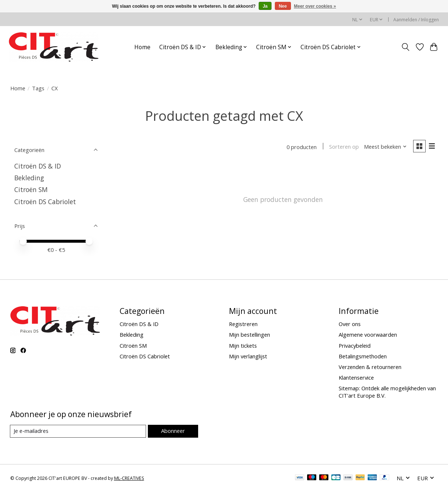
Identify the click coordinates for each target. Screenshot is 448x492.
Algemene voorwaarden (368, 334)
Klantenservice (356, 377)
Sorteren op (344, 147)
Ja (265, 6)
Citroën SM (31, 189)
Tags (38, 88)
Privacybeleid (355, 346)
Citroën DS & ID (38, 166)
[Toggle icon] (405, 47)
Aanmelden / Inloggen (416, 20)
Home (142, 47)
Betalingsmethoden (363, 356)
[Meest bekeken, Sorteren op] (385, 147)
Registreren (243, 324)
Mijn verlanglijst (248, 356)
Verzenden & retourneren (370, 367)
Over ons (350, 324)
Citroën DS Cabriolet (45, 202)
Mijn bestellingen (250, 334)
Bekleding (29, 178)
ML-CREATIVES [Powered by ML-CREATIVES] (129, 478)
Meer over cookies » (315, 6)
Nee (283, 6)
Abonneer (173, 431)
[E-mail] (78, 431)
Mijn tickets (243, 346)
